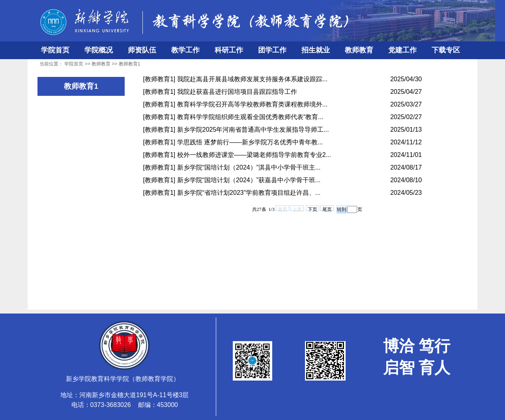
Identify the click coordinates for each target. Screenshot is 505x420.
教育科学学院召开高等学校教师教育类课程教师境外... (252, 104)
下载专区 (446, 50)
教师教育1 (130, 64)
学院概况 (99, 50)
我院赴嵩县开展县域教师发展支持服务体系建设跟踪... (252, 79)
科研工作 (229, 50)
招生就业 (316, 50)
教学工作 (185, 50)
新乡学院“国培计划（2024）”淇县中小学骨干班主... (249, 167)
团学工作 (272, 50)
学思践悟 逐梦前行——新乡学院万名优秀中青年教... (250, 142)
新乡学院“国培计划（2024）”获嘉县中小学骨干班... (249, 180)
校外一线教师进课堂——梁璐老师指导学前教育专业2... (254, 155)
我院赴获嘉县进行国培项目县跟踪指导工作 (237, 92)
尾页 (327, 209)
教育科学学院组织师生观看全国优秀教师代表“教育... (250, 117)
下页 (312, 209)
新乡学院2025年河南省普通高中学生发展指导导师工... (253, 130)
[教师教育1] (159, 79)
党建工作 (402, 50)
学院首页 (55, 50)
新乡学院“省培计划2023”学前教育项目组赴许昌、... (249, 193)
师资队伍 (142, 50)
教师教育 (359, 50)
